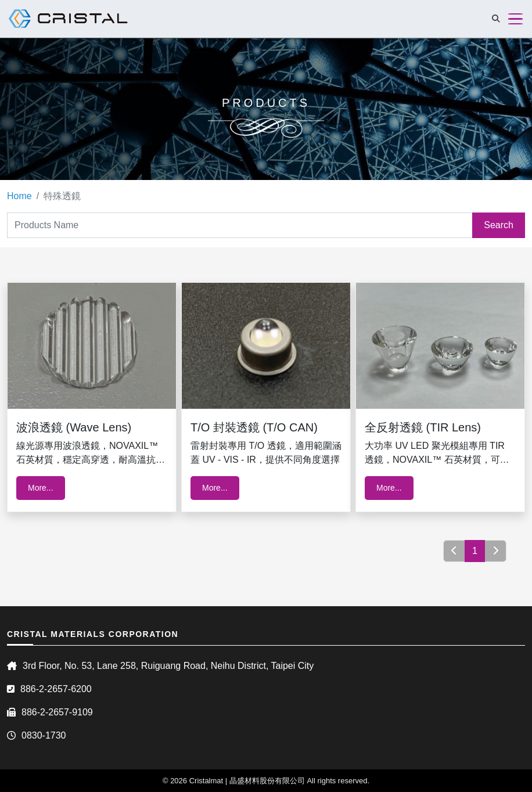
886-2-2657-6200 (56, 689)
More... (41, 488)
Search (499, 225)
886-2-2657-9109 (57, 712)
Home (19, 196)
